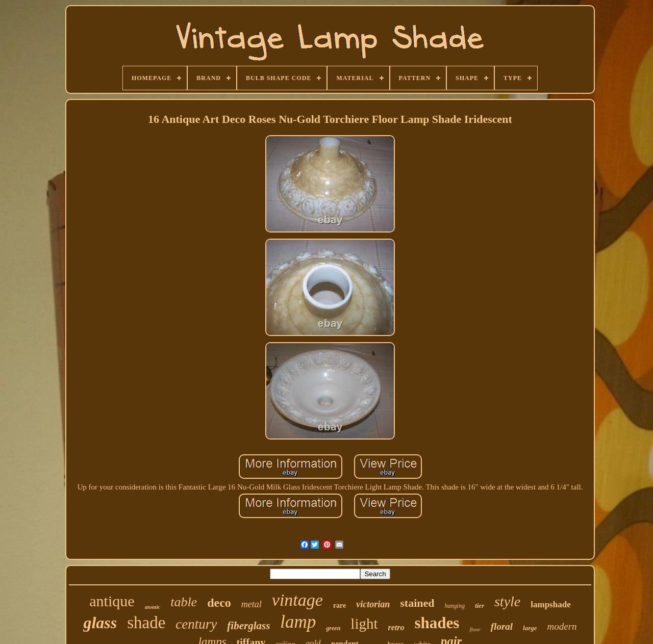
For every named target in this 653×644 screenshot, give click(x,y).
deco (219, 603)
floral (502, 626)
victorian (373, 604)
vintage (297, 600)
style (507, 601)
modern (562, 626)
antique (112, 601)
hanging (455, 606)
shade (146, 623)
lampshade (550, 604)
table (184, 602)
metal (252, 604)
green (333, 628)
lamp (298, 622)
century (196, 624)
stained (417, 603)
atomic (153, 607)
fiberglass (248, 626)
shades (437, 623)
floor (475, 629)
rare (340, 606)
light (364, 624)
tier (480, 606)
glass (100, 623)
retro (396, 627)
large (530, 628)
